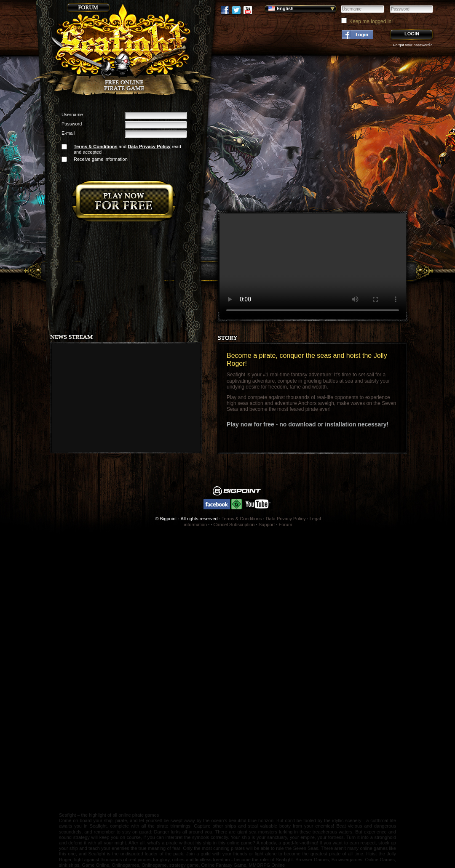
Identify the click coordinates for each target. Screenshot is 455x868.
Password (72, 124)
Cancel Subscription (234, 525)
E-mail (68, 133)
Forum (286, 525)
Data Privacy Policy (149, 146)
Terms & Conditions (96, 146)
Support (267, 525)
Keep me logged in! (371, 21)
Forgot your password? (412, 45)
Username (72, 114)
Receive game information (101, 159)
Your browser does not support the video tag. (313, 266)
